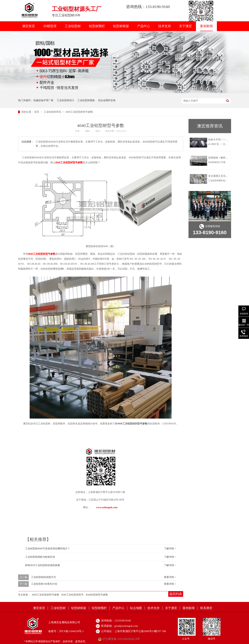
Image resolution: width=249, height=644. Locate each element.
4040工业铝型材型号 (72, 595)
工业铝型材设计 (65, 100)
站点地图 (136, 608)
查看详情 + (170, 577)
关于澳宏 (185, 26)
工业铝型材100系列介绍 (44, 584)
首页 (37, 112)
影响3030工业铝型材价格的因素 (43, 565)
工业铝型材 (73, 26)
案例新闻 (206, 26)
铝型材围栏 (97, 26)
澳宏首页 (29, 26)
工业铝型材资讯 (53, 112)
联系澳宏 (206, 608)
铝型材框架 (121, 26)
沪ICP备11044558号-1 (71, 631)
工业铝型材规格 (86, 100)
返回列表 (176, 594)
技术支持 (165, 26)
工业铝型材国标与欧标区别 (40, 557)
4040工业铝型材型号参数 (79, 112)
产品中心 (144, 26)
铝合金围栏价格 (107, 100)
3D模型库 (50, 26)
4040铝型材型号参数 (97, 595)
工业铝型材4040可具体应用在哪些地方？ (48, 549)
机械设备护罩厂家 (43, 100)
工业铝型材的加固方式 (43, 577)
